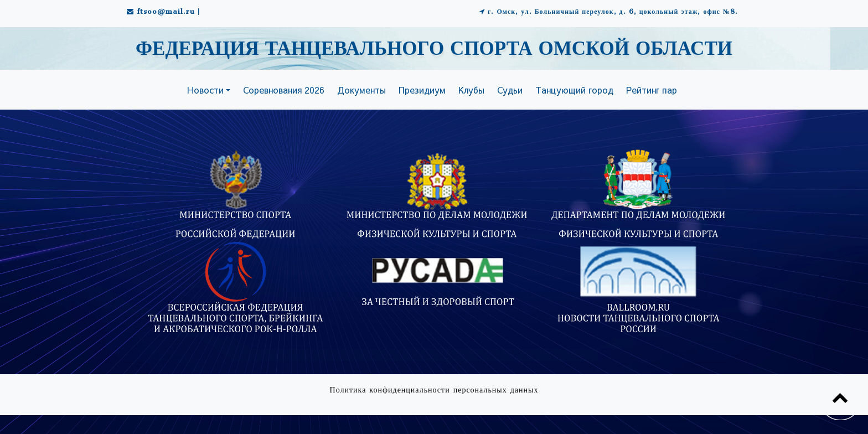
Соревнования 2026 (284, 90)
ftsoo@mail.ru (166, 11)
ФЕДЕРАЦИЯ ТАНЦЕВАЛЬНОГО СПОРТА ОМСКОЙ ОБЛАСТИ (434, 49)
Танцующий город (574, 90)
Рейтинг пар (652, 90)
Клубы (471, 90)
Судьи (510, 90)
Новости (205, 90)
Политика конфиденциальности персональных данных (434, 390)
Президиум (422, 90)
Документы (361, 90)
